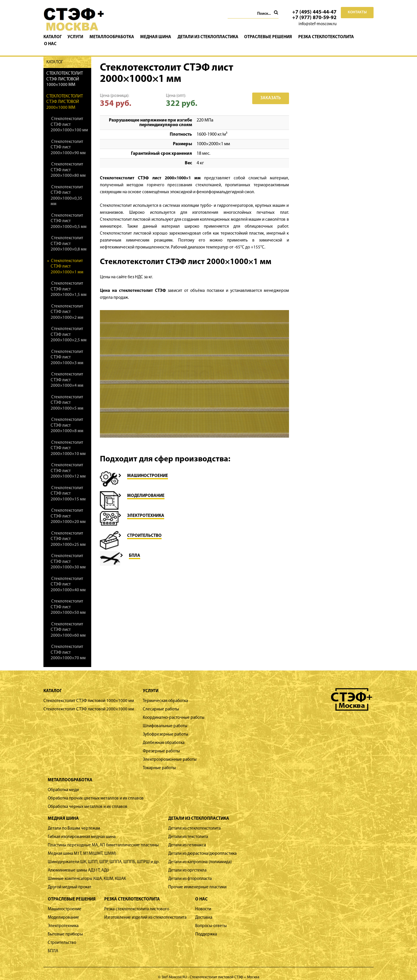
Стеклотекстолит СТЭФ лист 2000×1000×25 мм (68, 532)
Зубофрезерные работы (165, 728)
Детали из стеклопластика (209, 37)
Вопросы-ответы (211, 919)
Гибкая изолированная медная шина (82, 830)
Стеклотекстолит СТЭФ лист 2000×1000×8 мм (67, 419)
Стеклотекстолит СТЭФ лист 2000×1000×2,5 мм (69, 328)
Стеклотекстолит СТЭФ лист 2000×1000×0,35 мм (67, 189)
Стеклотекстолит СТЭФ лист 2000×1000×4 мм (67, 373)
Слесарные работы (161, 702)
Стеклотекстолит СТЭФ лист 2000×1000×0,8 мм (69, 237)
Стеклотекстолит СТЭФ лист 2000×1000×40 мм (68, 577)
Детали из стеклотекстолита (194, 822)
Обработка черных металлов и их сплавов (88, 800)
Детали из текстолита (188, 830)
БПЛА (53, 944)
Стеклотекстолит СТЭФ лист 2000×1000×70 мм (68, 646)
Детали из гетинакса (187, 838)
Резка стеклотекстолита (326, 37)
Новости (203, 902)
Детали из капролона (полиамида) (200, 855)
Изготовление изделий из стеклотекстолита (145, 910)
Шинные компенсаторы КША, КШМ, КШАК (87, 872)
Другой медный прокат (69, 880)
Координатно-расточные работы (174, 711)
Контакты (357, 12)
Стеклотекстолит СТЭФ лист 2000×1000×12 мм (68, 464)
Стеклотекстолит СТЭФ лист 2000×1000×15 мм (68, 487)
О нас (366, 37)
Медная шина (157, 37)
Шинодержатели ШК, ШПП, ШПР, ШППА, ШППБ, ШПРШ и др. (104, 855)
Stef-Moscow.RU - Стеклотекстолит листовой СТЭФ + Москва (210, 970)
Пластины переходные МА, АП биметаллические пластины (103, 838)
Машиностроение (65, 902)
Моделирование (63, 910)
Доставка (204, 910)
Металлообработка (114, 37)
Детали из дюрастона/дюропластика (202, 847)
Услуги (78, 37)
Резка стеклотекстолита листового (137, 902)
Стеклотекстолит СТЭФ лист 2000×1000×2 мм (67, 305)
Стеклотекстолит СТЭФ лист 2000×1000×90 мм (68, 140)
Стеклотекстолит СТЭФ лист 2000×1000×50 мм (68, 600)
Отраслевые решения (269, 37)
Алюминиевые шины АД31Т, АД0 (78, 864)
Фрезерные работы (161, 744)
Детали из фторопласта (190, 872)
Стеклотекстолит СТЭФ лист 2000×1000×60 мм (68, 623)
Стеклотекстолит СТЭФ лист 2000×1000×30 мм (68, 555)
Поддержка (206, 927)
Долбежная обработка (164, 736)
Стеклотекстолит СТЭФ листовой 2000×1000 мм (65, 95)
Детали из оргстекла (187, 864)
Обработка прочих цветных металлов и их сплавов (96, 791)
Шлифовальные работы (165, 719)
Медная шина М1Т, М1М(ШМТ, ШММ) (82, 847)
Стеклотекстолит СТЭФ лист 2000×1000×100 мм (69, 118)
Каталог (55, 37)
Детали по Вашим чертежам (74, 822)
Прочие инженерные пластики (197, 880)
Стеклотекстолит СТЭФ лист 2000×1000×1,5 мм (69, 282)
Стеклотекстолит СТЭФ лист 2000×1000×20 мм (68, 509)
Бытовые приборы (65, 927)
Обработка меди (63, 783)
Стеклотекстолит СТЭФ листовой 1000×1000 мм (65, 72)
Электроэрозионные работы (170, 753)
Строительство (62, 936)
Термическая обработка (165, 694)
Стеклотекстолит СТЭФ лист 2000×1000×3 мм (67, 350)
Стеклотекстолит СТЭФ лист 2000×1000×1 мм (67, 259)
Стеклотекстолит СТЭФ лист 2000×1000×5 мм (67, 396)
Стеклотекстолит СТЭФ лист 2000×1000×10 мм (68, 441)
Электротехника (63, 919)
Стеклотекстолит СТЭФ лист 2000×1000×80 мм (68, 163)
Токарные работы (159, 761)
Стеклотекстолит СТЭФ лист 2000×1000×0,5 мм (69, 214)
